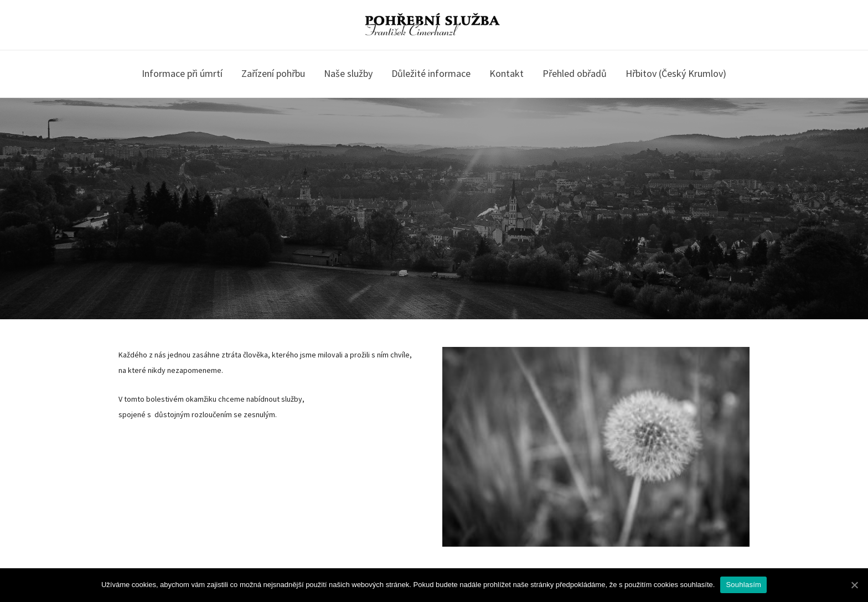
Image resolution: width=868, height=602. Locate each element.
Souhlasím (743, 585)
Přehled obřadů (575, 73)
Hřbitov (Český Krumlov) (676, 73)
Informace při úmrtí (182, 73)
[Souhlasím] (854, 585)
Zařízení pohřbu (273, 73)
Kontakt (507, 73)
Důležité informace (431, 73)
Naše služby (348, 73)
